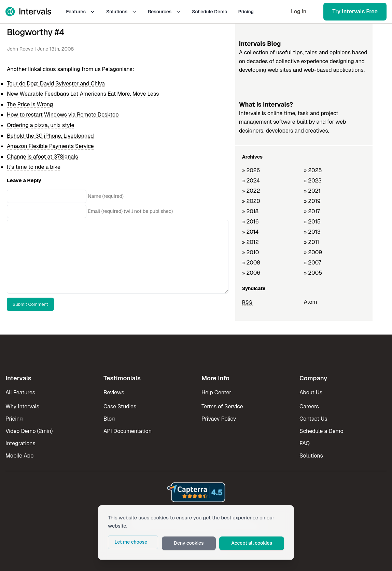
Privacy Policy (219, 419)
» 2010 (251, 252)
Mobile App (19, 456)
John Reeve (20, 49)
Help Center (216, 392)
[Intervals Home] (28, 12)
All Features (20, 392)
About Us (311, 392)
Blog (109, 419)
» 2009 (313, 252)
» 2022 (251, 191)
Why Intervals (22, 406)
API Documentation (128, 431)
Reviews (114, 392)
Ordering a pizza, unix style (41, 125)
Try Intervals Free (355, 11)
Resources (164, 12)
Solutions (122, 12)
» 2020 (251, 201)
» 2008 (251, 263)
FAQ (305, 443)
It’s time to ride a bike (34, 167)
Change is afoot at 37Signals (43, 157)
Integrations (20, 443)
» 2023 (313, 181)
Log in (299, 11)
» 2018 (250, 211)
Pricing (246, 12)
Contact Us (313, 419)
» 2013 (312, 232)
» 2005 (313, 273)
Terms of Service (222, 406)
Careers (309, 406)
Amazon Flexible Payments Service (50, 146)
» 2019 (312, 201)
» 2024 (251, 181)
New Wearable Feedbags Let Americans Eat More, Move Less (83, 94)
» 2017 (312, 211)
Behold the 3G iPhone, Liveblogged (50, 136)
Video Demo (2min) (29, 431)
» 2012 (250, 242)
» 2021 (312, 191)
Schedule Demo (209, 12)
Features (81, 12)
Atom (311, 302)
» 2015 (312, 222)
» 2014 (250, 232)
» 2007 (313, 263)
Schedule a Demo (321, 431)
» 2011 (312, 242)
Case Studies (120, 406)
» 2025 (313, 170)
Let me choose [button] (150, 544)
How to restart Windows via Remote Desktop (63, 115)
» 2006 (251, 273)
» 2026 (251, 170)
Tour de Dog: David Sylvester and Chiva (56, 84)
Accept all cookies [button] (257, 544)
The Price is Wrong (30, 104)
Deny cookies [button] (201, 544)
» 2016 (250, 222)
